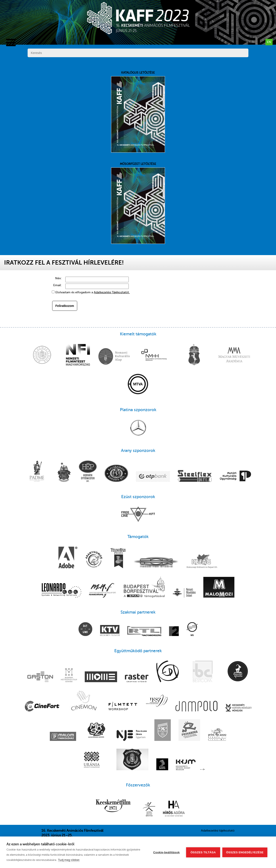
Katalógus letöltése (138, 112)
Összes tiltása (203, 852)
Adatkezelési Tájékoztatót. (112, 292)
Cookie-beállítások (167, 852)
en (269, 42)
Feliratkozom (65, 306)
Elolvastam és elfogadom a (93, 292)
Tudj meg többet (69, 860)
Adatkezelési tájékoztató (218, 831)
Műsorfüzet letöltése (138, 203)
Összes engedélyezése (245, 852)
